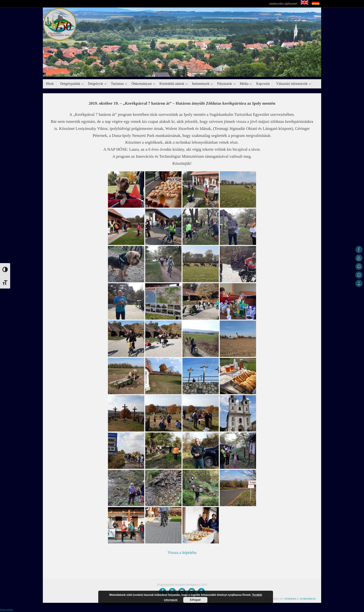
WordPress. (308, 599)
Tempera (290, 599)
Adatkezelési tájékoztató (283, 4)
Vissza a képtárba (182, 553)
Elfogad (195, 600)
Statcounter (7, 610)
